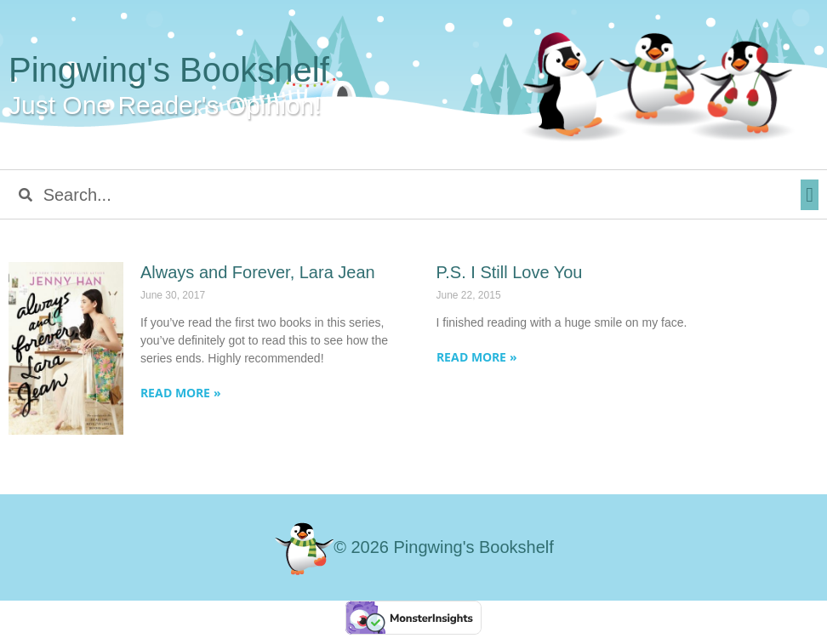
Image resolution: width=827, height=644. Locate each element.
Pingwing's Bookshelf (169, 70)
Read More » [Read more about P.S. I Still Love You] (477, 357)
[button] (810, 195)
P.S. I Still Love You (510, 272)
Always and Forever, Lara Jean (258, 272)
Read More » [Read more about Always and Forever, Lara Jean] (181, 393)
